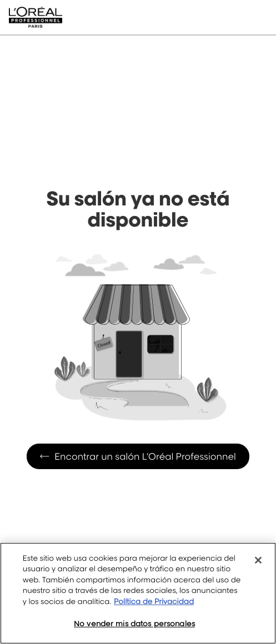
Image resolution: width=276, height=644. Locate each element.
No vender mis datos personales (134, 623)
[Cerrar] (258, 560)
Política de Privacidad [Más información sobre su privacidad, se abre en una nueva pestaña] (154, 602)
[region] (138, 593)
